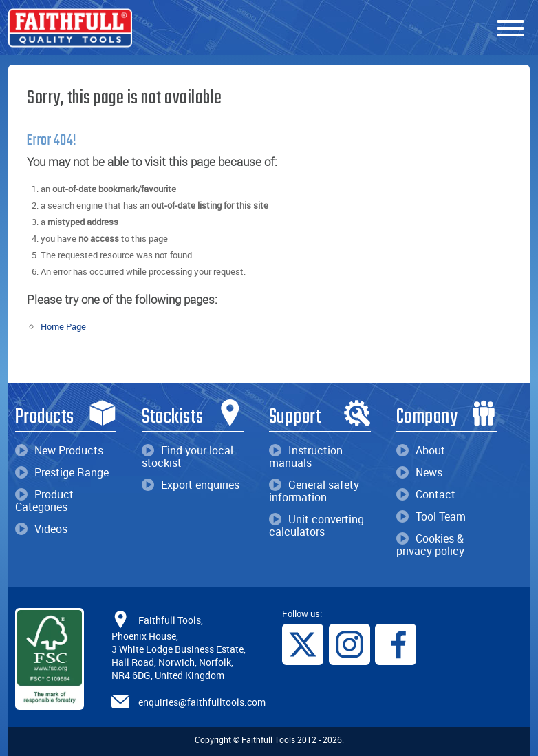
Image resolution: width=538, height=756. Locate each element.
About (421, 450)
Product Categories (44, 501)
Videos (41, 529)
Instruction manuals (306, 456)
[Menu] (510, 29)
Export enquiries (191, 485)
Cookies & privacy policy (430, 545)
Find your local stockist (187, 456)
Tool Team (431, 516)
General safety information (314, 491)
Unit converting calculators (316, 525)
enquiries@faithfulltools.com (202, 702)
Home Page (63, 326)
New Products (59, 450)
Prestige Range (62, 472)
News (419, 472)
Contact (426, 494)
